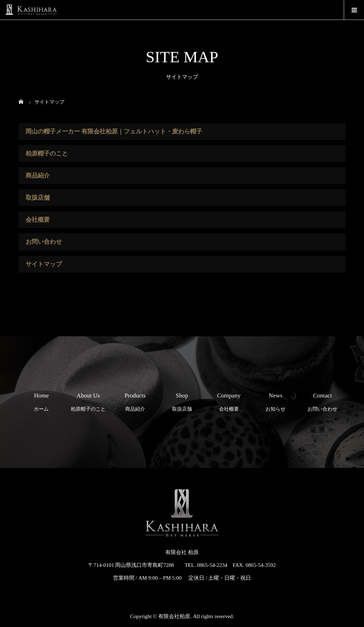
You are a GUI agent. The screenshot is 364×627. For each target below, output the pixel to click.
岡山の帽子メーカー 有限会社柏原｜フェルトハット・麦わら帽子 (114, 131)
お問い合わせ (44, 242)
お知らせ (276, 400)
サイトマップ (44, 264)
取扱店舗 (38, 198)
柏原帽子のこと (47, 154)
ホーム (41, 400)
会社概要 (38, 220)
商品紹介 (38, 176)
